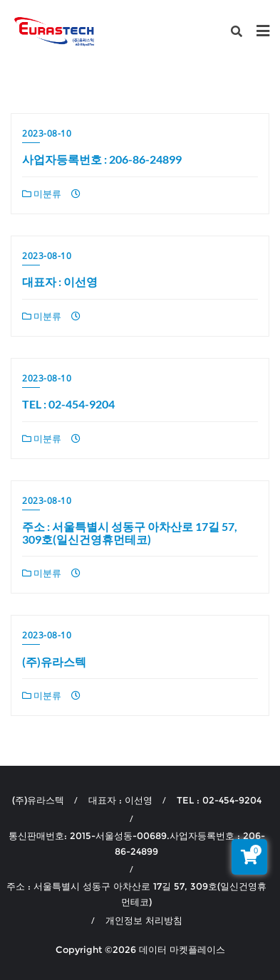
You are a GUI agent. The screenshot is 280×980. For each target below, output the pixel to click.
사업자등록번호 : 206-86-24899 (102, 159)
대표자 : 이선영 (60, 281)
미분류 (42, 194)
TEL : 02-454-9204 (68, 404)
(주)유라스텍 (54, 662)
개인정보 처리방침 (144, 920)
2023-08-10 (47, 133)
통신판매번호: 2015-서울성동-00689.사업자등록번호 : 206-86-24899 (137, 843)
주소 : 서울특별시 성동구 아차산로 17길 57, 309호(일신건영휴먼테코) (130, 533)
